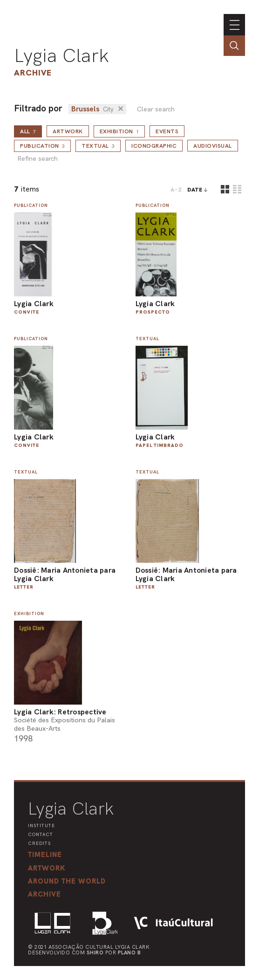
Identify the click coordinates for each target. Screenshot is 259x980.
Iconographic (154, 146)
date (195, 190)
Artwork (68, 131)
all (28, 131)
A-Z (177, 190)
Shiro (95, 953)
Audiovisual (213, 146)
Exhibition (119, 131)
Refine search (37, 159)
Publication (42, 146)
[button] (67, 881)
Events (167, 131)
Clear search (156, 109)
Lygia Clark (61, 55)
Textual (98, 146)
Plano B (129, 953)
